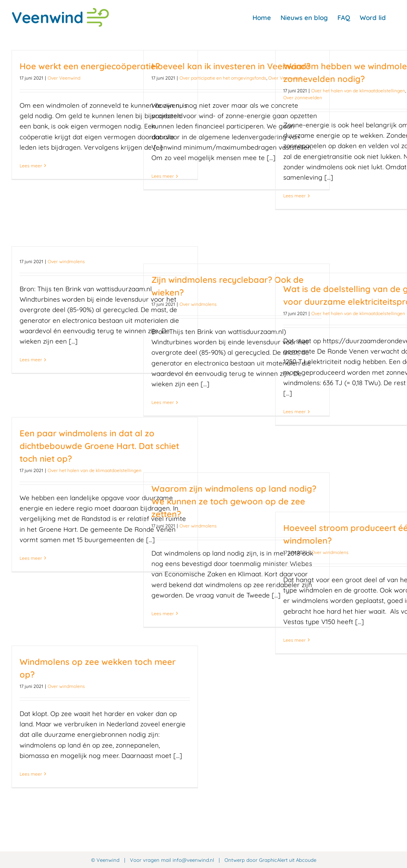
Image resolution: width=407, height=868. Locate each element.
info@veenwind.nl (193, 860)
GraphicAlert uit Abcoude (288, 860)
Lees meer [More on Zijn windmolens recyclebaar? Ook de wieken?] (163, 402)
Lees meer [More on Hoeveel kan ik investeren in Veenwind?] (163, 176)
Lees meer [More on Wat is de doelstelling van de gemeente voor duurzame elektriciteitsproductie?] (295, 411)
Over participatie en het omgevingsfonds (223, 78)
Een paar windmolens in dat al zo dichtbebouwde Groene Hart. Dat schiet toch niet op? (99, 446)
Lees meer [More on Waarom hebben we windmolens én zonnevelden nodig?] (295, 196)
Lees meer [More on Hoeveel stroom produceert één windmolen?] (295, 640)
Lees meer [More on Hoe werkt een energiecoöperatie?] (31, 166)
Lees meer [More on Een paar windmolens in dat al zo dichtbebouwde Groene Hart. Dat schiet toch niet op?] (31, 558)
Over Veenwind (64, 78)
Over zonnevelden (303, 98)
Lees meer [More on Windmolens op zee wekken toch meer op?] (31, 774)
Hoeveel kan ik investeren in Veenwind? (231, 66)
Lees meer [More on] (31, 360)
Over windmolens (66, 261)
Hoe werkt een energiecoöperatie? (90, 66)
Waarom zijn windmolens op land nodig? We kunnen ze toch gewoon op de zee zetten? (234, 501)
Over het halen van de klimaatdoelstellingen (358, 91)
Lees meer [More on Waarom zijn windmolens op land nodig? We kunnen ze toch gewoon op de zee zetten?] (163, 613)
